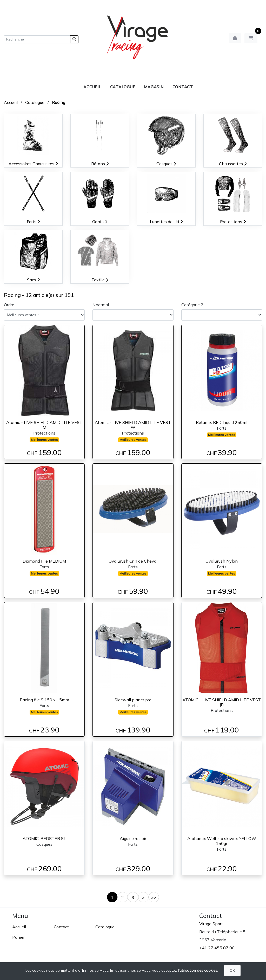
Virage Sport (211, 924)
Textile (100, 280)
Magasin (154, 87)
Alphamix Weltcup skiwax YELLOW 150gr (222, 841)
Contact (183, 87)
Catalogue (123, 87)
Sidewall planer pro (133, 700)
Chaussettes (233, 164)
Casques (166, 164)
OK (232, 970)
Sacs (33, 280)
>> (154, 897)
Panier (18, 937)
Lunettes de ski (166, 222)
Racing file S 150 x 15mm (44, 700)
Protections (233, 222)
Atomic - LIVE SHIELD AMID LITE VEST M (44, 425)
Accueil (92, 87)
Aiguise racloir (133, 838)
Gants (100, 222)
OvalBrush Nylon (222, 561)
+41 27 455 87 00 (217, 948)
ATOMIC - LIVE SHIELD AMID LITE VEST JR (222, 702)
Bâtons (100, 164)
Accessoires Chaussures (33, 164)
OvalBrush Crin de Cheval (133, 561)
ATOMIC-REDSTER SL (44, 838)
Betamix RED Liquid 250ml (222, 422)
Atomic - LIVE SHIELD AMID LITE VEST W (133, 425)
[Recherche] (37, 39)
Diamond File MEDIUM (44, 561)
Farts (33, 222)
